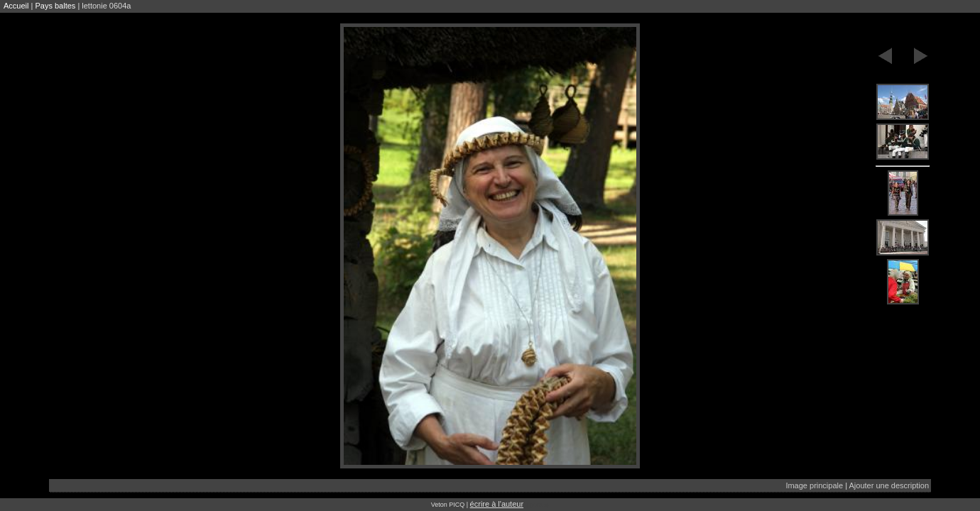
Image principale (814, 485)
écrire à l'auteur (497, 504)
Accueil (16, 6)
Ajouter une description (889, 485)
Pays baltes (55, 6)
